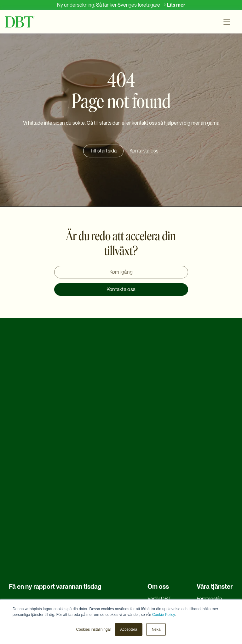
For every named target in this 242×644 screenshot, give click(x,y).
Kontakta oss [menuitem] (161, 548)
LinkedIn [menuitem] (157, 584)
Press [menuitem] (154, 572)
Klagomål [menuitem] (157, 560)
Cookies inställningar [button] (94, 629)
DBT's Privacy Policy (84, 560)
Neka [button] (156, 629)
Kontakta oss (121, 289)
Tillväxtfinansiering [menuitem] (217, 524)
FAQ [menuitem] (152, 488)
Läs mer (176, 5)
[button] (228, 22)
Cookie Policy (164, 615)
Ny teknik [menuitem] (207, 536)
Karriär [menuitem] (154, 464)
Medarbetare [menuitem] (162, 476)
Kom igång (121, 272)
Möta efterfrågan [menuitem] (215, 500)
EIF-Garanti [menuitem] (160, 500)
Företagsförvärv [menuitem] (214, 488)
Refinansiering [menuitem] (212, 464)
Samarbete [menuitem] (159, 512)
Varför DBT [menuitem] (159, 452)
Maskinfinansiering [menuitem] (217, 512)
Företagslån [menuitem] (209, 452)
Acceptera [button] (129, 629)
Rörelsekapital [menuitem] (212, 476)
